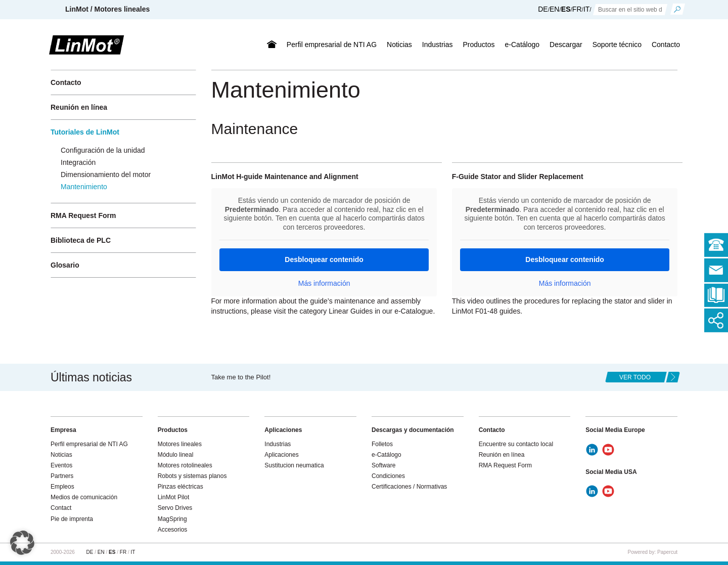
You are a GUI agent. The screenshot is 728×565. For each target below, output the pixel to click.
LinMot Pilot (174, 497)
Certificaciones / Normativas (409, 487)
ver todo (635, 377)
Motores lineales (180, 444)
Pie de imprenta (72, 519)
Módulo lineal (176, 455)
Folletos (382, 444)
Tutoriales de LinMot (85, 132)
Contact (61, 508)
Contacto (666, 45)
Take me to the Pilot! (241, 377)
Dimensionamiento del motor (106, 175)
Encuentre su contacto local (516, 444)
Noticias (399, 45)
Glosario (65, 265)
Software (383, 465)
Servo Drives (175, 508)
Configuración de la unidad (103, 150)
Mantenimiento (84, 187)
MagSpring (172, 519)
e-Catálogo (522, 45)
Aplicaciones (281, 455)
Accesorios (173, 530)
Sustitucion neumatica (294, 465)
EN (554, 9)
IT (586, 9)
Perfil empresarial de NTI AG (332, 45)
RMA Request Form (83, 215)
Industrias (438, 45)
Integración (78, 162)
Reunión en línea (79, 107)
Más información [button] (324, 283)
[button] (22, 543)
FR (577, 9)
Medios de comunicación (84, 497)
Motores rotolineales (185, 465)
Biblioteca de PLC (81, 240)
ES (566, 9)
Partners (62, 476)
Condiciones (388, 476)
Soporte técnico (617, 45)
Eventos (61, 465)
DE (543, 9)
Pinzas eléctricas (180, 487)
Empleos (62, 487)
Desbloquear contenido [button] (324, 259)
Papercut (667, 552)
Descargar (566, 45)
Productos (479, 45)
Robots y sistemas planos (192, 476)
